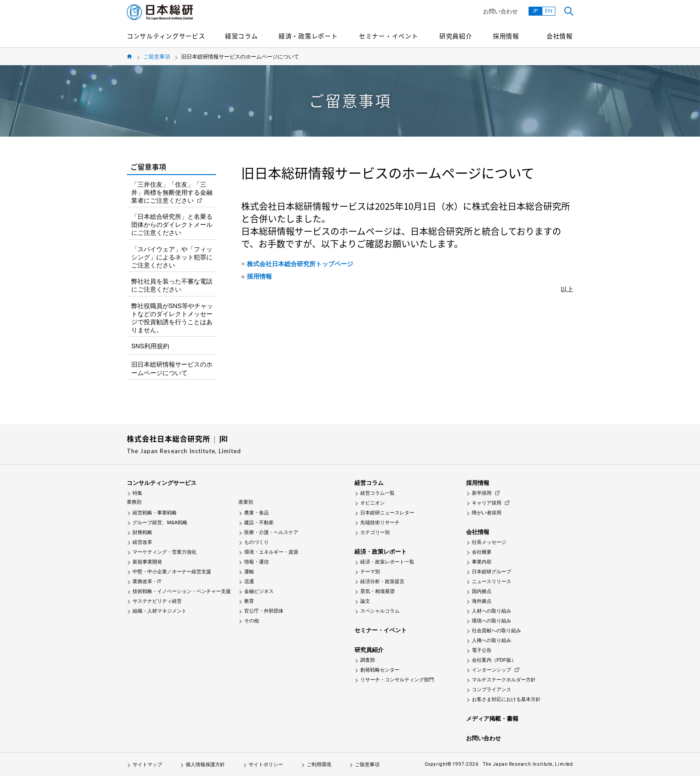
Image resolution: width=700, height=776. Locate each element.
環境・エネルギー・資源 (271, 552)
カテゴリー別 (375, 532)
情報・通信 (256, 562)
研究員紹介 (456, 36)
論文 (365, 601)
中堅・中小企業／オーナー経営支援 (172, 572)
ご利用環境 (319, 764)
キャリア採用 (487, 503)
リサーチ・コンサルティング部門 (397, 680)
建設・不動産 (259, 522)
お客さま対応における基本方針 (506, 699)
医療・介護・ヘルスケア (271, 532)
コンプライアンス (492, 689)
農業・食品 (256, 513)
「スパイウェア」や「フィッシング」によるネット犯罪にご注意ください (172, 257)
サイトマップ (147, 764)
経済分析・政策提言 (382, 581)
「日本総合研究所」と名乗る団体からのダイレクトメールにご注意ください (172, 225)
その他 (252, 621)
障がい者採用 (487, 513)
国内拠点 (482, 591)
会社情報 (560, 36)
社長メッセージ (489, 542)
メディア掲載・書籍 (492, 719)
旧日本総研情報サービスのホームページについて (172, 368)
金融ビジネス (259, 591)
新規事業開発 (147, 562)
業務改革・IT (147, 581)
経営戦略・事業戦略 (155, 513)
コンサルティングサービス (166, 36)
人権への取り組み (492, 640)
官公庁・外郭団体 (264, 611)
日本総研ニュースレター (387, 513)
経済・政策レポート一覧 (387, 562)
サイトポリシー (266, 764)
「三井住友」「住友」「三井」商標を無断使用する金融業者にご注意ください (172, 192)
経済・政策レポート (308, 36)
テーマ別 (370, 572)
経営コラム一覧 (377, 493)
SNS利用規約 (150, 346)
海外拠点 (482, 601)
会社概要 (482, 552)
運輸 (249, 572)
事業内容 (482, 562)
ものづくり (256, 542)
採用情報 (506, 36)
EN (549, 10)
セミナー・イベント (388, 36)
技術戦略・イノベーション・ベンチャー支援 (182, 591)
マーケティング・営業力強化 (165, 552)
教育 (249, 601)
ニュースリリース (492, 581)
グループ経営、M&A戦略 (160, 522)
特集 (137, 493)
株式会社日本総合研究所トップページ (300, 264)
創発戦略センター (380, 670)
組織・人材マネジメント (160, 611)
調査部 (368, 660)
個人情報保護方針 (205, 764)
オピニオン (373, 503)
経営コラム (242, 36)
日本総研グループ (492, 572)
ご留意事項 (157, 57)
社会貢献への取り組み (496, 630)
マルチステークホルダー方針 (504, 680)
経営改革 (142, 542)
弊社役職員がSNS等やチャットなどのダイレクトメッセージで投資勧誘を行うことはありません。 (172, 318)
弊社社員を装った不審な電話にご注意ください (172, 285)
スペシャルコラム (380, 611)
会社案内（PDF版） (494, 660)
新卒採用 (482, 493)
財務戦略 (142, 532)
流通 (249, 581)
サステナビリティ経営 (157, 601)
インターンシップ (492, 670)
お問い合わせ (500, 11)
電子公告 (482, 650)
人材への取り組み (492, 611)
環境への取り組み (492, 621)
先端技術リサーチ (380, 522)
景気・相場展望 (377, 591)
